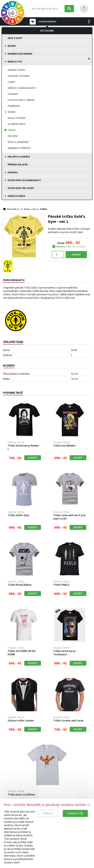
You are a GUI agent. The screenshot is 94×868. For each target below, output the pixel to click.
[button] (89, 21)
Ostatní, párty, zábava (21, 100)
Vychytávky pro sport (21, 188)
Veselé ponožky (17, 118)
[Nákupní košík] (84, 9)
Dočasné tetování (18, 76)
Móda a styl (15, 62)
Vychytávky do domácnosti (24, 180)
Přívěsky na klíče (18, 165)
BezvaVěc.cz (13, 209)
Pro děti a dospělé (19, 157)
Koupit (76, 255)
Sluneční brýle (17, 124)
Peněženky (14, 106)
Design (12, 46)
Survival (13, 172)
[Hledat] (69, 9)
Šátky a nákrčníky (18, 142)
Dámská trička (16, 70)
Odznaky (13, 94)
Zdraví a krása (16, 196)
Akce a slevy (15, 38)
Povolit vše (75, 821)
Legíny (11, 82)
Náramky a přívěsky (19, 148)
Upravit (48, 821)
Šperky (12, 112)
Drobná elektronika (20, 54)
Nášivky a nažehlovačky (22, 88)
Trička (12, 130)
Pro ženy (13, 136)
